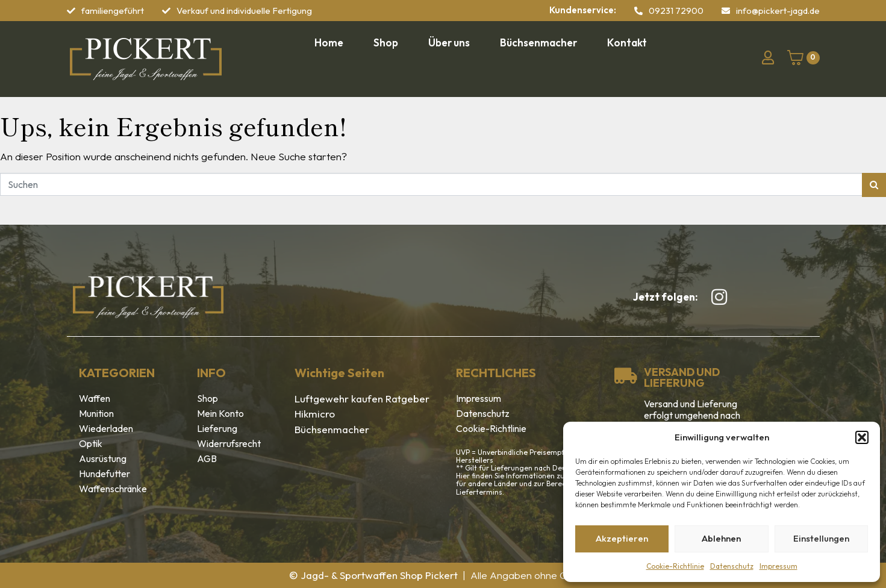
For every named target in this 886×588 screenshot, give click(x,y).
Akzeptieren (622, 538)
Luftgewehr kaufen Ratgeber (362, 399)
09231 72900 (676, 11)
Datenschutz (732, 566)
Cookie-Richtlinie (675, 566)
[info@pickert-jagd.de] (726, 11)
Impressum (778, 566)
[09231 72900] (638, 11)
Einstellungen (821, 538)
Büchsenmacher (332, 429)
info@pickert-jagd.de (778, 11)
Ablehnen (721, 538)
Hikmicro (315, 414)
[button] (862, 437)
